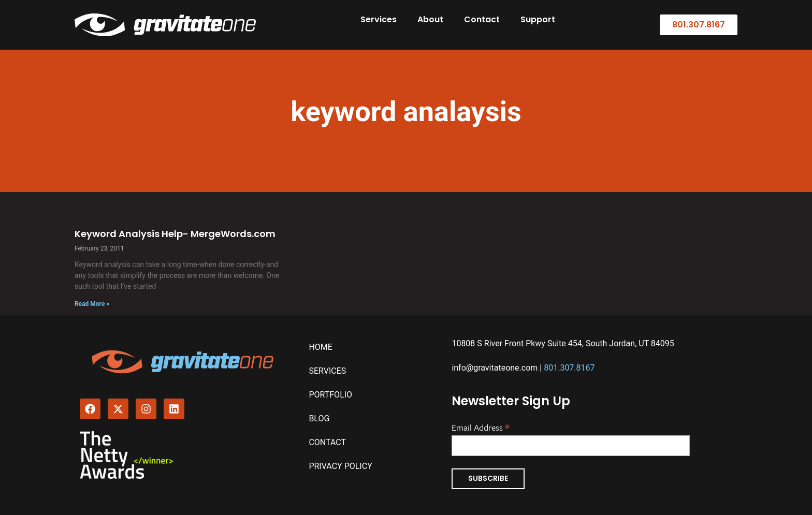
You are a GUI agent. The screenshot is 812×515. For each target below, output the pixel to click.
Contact (482, 19)
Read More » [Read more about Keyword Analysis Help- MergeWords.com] (92, 304)
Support (538, 19)
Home (320, 347)
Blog (319, 418)
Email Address (481, 426)
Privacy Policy (340, 466)
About (430, 19)
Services (379, 19)
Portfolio (330, 395)
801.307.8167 (569, 368)
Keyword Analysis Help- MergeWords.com (175, 234)
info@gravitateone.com (495, 368)
